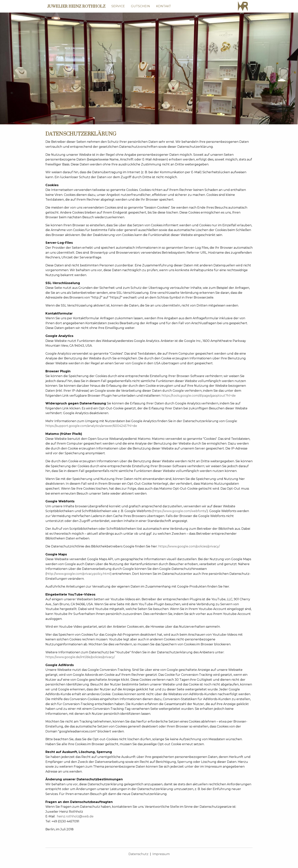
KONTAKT (164, 6)
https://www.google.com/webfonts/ (180, 511)
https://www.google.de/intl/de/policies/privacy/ (80, 657)
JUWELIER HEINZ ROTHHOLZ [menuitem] (76, 6)
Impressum (161, 854)
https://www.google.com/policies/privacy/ (189, 546)
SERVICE (118, 6)
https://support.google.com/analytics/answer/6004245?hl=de (91, 426)
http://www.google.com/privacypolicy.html (78, 574)
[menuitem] (118, 6)
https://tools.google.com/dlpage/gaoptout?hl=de (199, 396)
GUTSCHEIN (140, 6)
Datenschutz (138, 854)
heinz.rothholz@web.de (75, 816)
